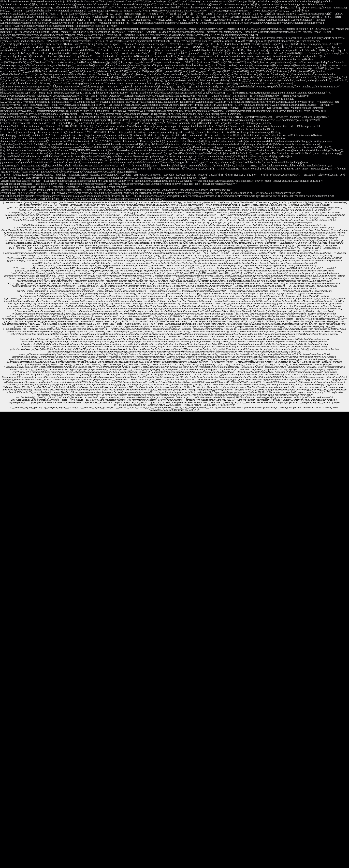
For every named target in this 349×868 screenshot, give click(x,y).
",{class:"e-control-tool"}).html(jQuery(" (175, 306)
